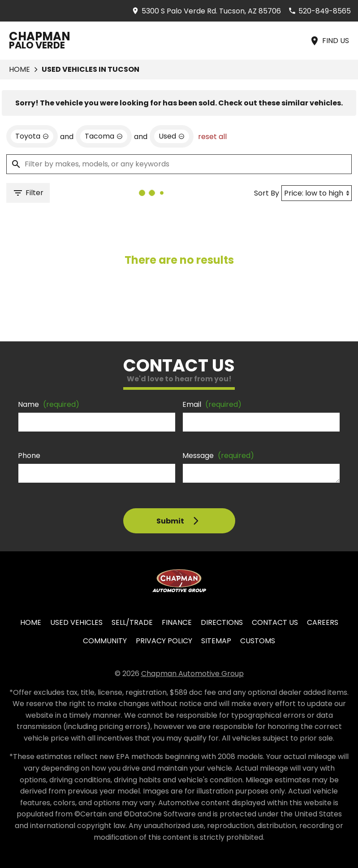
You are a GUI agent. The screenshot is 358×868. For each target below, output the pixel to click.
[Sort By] (317, 193)
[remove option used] (172, 136)
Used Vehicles (76, 622)
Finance (177, 622)
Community (105, 641)
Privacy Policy (164, 641)
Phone (29, 456)
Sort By (267, 193)
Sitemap (216, 641)
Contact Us (275, 622)
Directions (222, 622)
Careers (323, 622)
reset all (212, 137)
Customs (258, 641)
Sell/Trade (132, 622)
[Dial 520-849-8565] (319, 11)
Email (212, 404)
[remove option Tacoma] (104, 136)
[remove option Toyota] (32, 136)
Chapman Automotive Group (192, 674)
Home (19, 69)
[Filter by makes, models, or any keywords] (179, 164)
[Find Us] (329, 41)
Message (218, 456)
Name (49, 404)
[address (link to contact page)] (206, 11)
